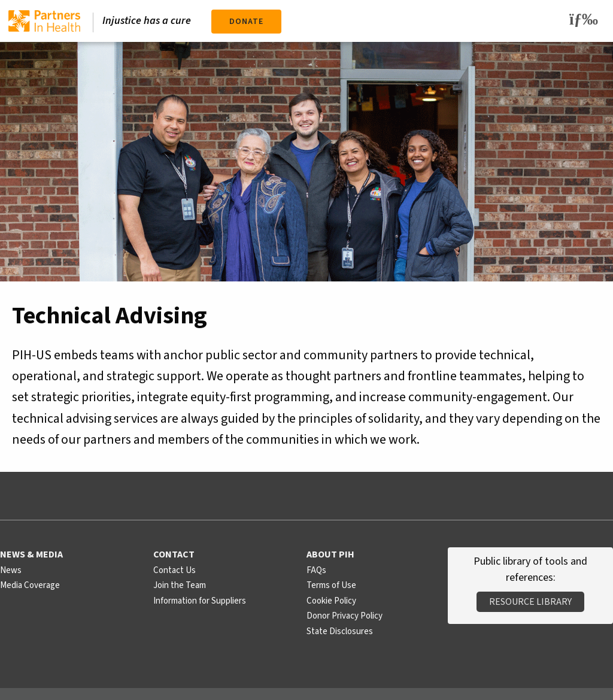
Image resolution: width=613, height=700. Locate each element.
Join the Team (180, 585)
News (11, 570)
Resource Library (530, 602)
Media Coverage (30, 585)
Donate (246, 22)
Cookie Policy (331, 601)
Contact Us (175, 570)
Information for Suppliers (200, 601)
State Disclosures (340, 631)
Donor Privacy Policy (345, 616)
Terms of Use (331, 585)
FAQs (316, 570)
